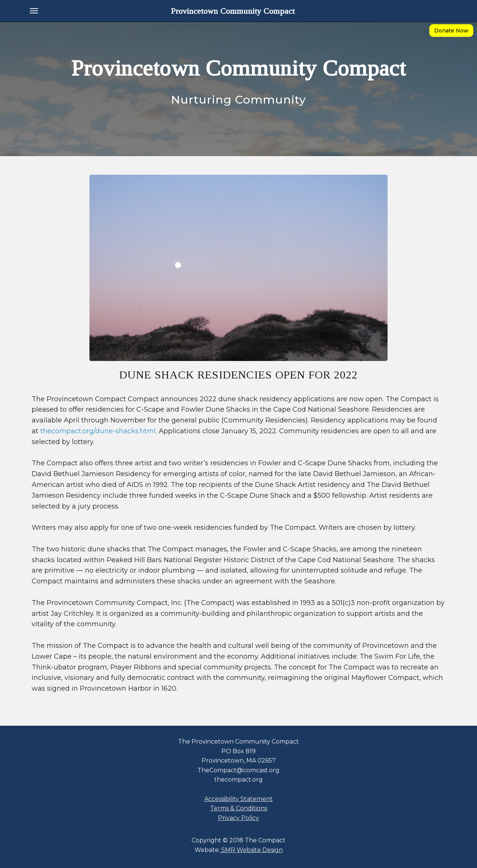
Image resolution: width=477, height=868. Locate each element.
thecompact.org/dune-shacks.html (98, 431)
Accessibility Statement (238, 799)
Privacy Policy (238, 818)
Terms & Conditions (239, 808)
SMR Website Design (251, 850)
